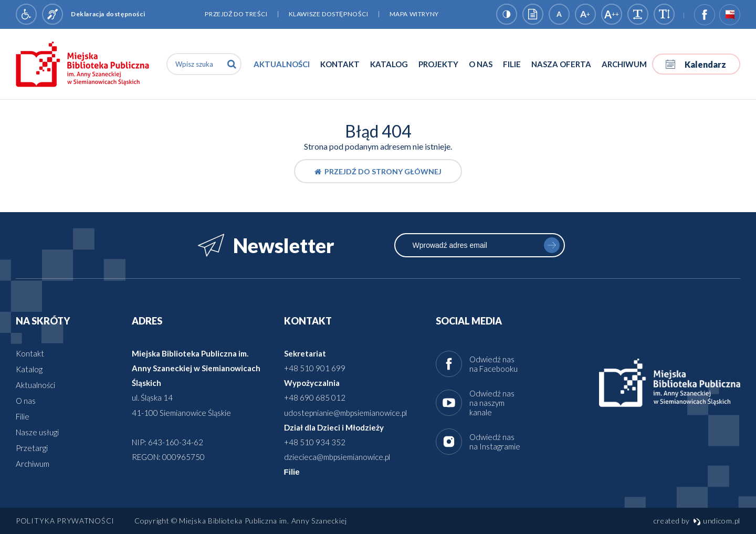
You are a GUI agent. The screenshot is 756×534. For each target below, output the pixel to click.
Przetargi (32, 448)
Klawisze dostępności (329, 14)
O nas (481, 64)
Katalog (389, 64)
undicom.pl (717, 521)
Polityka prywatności (65, 521)
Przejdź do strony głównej (378, 171)
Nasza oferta (561, 64)
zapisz (552, 245)
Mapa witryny (414, 14)
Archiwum (624, 64)
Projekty (438, 64)
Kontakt (340, 64)
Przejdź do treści (236, 14)
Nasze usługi (37, 432)
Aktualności (282, 64)
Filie (512, 64)
